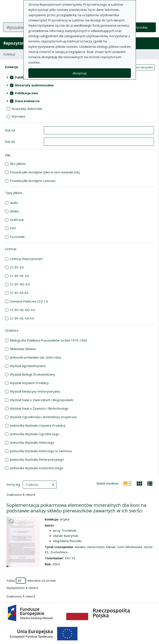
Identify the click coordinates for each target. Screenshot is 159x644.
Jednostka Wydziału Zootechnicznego (37, 468)
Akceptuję (79, 73)
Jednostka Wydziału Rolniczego (32, 442)
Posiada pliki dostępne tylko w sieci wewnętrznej (45, 172)
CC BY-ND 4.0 (20, 284)
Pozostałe (17, 237)
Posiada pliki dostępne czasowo (33, 181)
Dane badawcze (27, 101)
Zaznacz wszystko (141, 67)
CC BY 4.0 (17, 267)
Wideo (15, 211)
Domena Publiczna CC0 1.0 (29, 301)
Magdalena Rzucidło (67, 541)
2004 (56, 564)
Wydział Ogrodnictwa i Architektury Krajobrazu (43, 417)
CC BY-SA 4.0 (19, 293)
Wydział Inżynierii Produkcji (29, 383)
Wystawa (18, 116)
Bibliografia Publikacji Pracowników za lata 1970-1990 (48, 340)
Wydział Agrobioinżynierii (28, 366)
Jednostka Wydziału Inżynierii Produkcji (38, 425)
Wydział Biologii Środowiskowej (33, 374)
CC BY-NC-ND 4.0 (23, 310)
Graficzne (17, 220)
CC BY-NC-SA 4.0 (22, 318)
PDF (13, 228)
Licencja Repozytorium (26, 259)
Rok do (10, 142)
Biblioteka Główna (23, 349)
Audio (14, 203)
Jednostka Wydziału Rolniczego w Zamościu (41, 451)
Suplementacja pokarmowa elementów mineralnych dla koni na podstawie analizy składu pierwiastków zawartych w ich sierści (76, 508)
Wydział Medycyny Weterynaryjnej (35, 391)
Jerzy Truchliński (65, 530)
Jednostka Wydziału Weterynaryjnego (37, 459)
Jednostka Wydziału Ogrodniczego (35, 434)
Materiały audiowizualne (34, 85)
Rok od (10, 130)
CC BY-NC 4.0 (20, 276)
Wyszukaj (141, 27)
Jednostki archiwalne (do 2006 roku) (36, 357)
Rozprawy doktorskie (27, 109)
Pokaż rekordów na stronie (31, 581)
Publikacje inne (26, 93)
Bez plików (18, 164)
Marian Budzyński (66, 536)
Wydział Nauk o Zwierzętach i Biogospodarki (42, 400)
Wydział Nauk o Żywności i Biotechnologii (39, 408)
